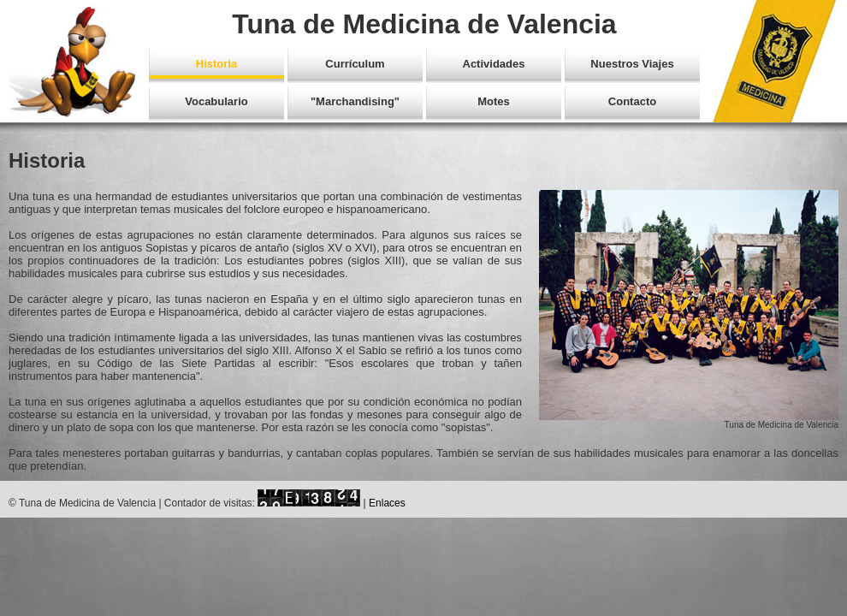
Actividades (494, 64)
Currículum (355, 64)
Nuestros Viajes (632, 64)
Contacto (632, 101)
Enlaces (387, 503)
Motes (494, 101)
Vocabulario (216, 101)
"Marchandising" (355, 101)
